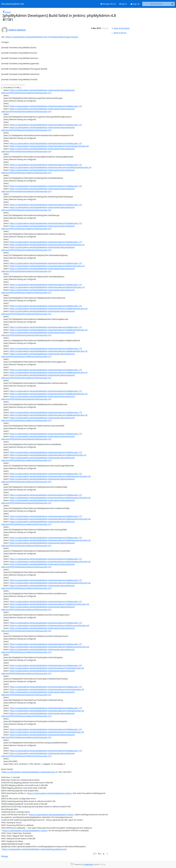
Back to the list (119, 33)
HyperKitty (89, 864)
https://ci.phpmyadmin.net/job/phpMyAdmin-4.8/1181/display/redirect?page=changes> (42, 37)
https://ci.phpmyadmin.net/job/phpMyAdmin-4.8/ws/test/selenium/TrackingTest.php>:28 (47, 668)
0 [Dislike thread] (100, 854)
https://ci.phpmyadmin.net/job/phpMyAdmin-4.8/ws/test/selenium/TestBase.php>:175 (46, 106)
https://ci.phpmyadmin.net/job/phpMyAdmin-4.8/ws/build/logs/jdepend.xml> (35, 849)
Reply (5, 856)
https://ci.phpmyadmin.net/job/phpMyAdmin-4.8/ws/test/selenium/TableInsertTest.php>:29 (48, 455)
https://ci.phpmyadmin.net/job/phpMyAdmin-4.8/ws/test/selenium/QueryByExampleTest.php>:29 (51, 167)
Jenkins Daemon (17, 30)
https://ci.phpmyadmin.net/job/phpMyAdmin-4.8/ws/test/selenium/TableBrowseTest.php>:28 (49, 309)
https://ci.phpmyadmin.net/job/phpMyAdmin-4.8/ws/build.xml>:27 (30, 772)
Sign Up (135, 4)
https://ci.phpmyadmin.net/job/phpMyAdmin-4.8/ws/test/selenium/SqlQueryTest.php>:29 (47, 245)
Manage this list (108, 4)
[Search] (172, 4)
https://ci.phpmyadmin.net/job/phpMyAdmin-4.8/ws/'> (26, 831)
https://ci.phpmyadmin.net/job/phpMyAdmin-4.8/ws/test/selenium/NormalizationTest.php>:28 (49, 146)
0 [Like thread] (95, 854)
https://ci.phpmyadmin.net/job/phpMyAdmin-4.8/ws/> (50, 793)
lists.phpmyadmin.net (13, 4)
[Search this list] (156, 4)
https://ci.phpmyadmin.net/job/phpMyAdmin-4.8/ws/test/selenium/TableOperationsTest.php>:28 (50, 476)
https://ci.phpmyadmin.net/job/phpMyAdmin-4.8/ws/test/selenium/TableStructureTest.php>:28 (49, 604)
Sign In (123, 4)
